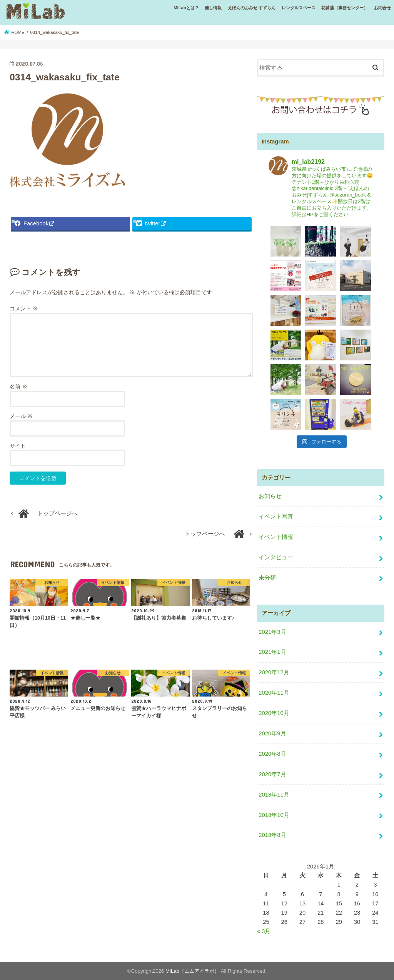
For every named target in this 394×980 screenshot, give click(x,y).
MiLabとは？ (186, 8)
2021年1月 (272, 652)
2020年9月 (272, 733)
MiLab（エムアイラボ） (192, 971)
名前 (18, 387)
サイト (18, 446)
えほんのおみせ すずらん (252, 8)
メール (21, 416)
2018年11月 (274, 795)
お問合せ (382, 8)
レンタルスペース (299, 8)
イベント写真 (276, 517)
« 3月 (264, 931)
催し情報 (213, 8)
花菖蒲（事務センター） (345, 8)
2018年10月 (274, 815)
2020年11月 (274, 693)
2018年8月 (272, 835)
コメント (24, 308)
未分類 (267, 578)
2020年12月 (274, 672)
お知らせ (270, 496)
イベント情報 (276, 537)
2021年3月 (272, 632)
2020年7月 (272, 774)
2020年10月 (274, 713)
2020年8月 (272, 754)
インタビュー (276, 557)
